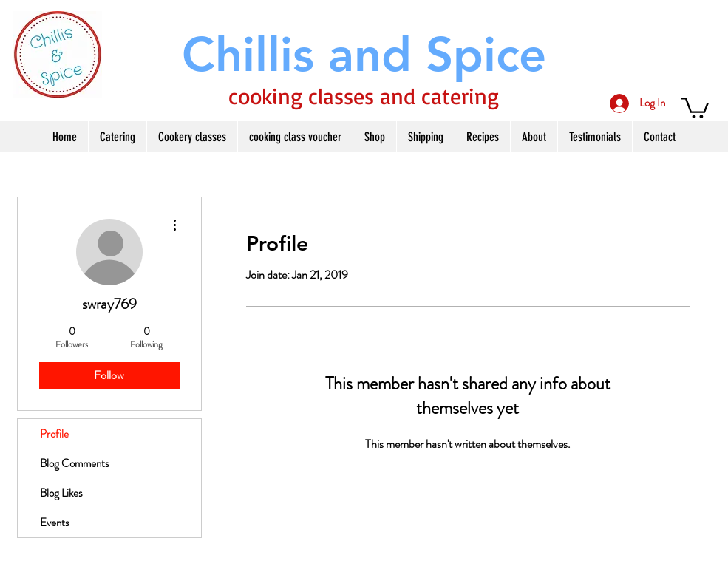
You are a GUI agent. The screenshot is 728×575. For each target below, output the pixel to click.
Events (55, 523)
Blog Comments (75, 463)
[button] (695, 107)
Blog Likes (61, 493)
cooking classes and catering (364, 96)
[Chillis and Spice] (364, 54)
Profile (54, 434)
